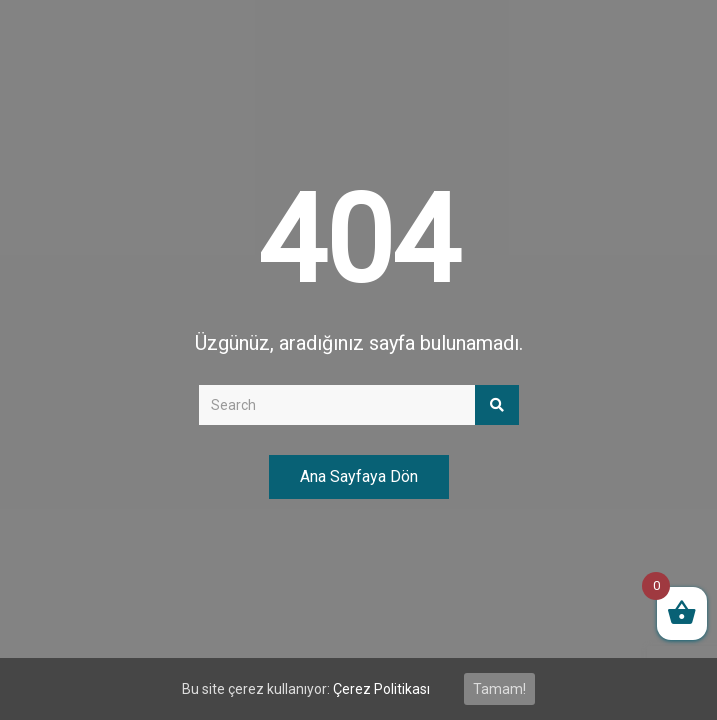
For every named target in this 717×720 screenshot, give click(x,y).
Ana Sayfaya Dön (359, 476)
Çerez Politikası (381, 689)
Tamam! (499, 689)
